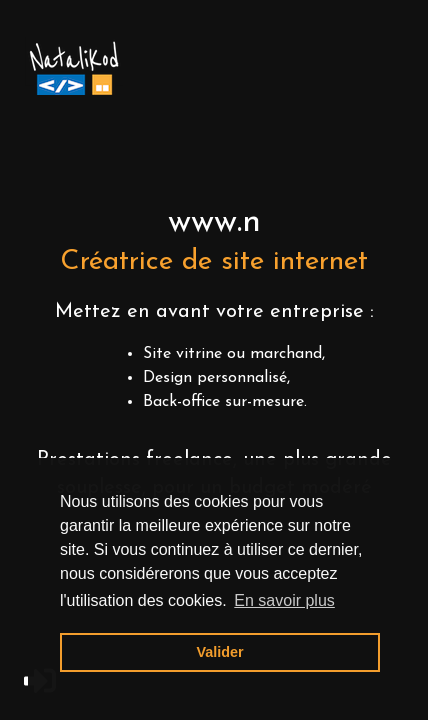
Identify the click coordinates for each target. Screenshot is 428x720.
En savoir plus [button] (284, 600)
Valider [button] (219, 652)
